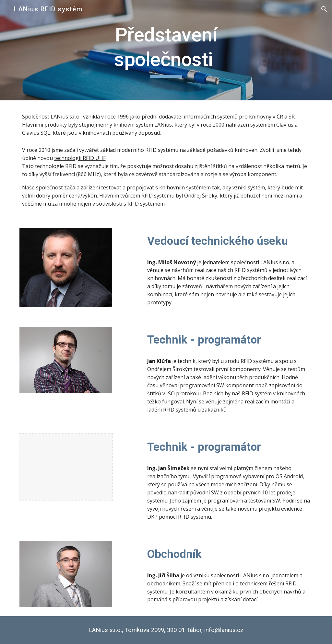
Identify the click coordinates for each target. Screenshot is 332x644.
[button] (324, 9)
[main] (166, 50)
